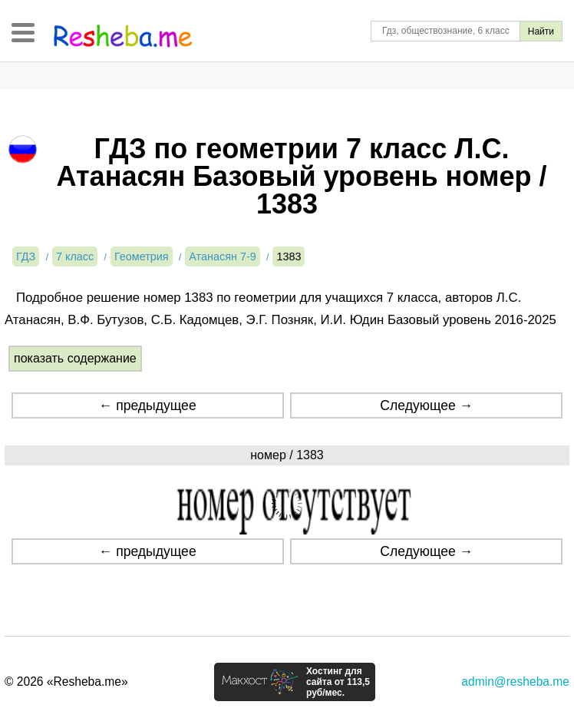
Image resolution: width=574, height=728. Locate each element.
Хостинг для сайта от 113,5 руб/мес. (338, 682)
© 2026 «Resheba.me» (66, 682)
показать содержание (75, 358)
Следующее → (426, 405)
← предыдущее (148, 405)
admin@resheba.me (515, 682)
